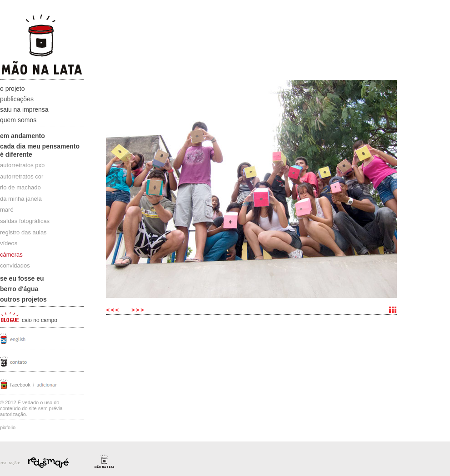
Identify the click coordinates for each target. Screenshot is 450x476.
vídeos (9, 243)
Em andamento (22, 136)
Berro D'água (19, 289)
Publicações (17, 99)
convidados (15, 265)
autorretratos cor (22, 176)
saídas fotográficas (25, 221)
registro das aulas (23, 232)
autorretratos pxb (22, 165)
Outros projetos (23, 299)
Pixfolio (8, 427)
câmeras (11, 255)
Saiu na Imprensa (24, 109)
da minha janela (21, 199)
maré (7, 210)
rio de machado (20, 187)
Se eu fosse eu (22, 278)
